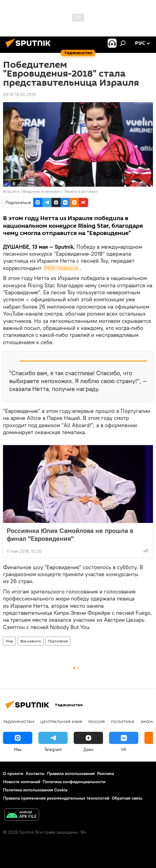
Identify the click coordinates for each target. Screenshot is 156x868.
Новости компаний (22, 782)
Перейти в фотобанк (81, 191)
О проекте (13, 773)
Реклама (106, 773)
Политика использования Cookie (35, 790)
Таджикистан (19, 721)
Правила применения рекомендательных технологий (56, 798)
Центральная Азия (61, 721)
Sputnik (14, 191)
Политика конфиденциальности (74, 782)
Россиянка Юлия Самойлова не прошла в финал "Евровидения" (70, 534)
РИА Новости (61, 268)
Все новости (31, 641)
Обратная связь (127, 798)
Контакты (35, 773)
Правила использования (71, 773)
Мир (9, 641)
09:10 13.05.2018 (19, 95)
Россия (97, 721)
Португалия (58, 641)
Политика (123, 721)
